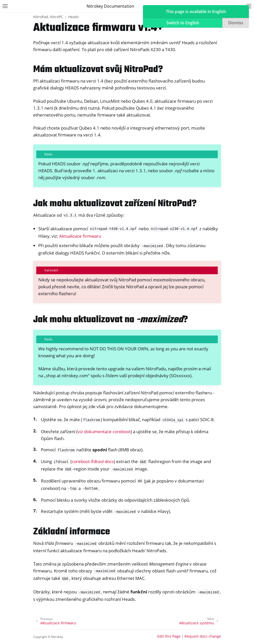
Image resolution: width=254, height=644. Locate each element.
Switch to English (183, 23)
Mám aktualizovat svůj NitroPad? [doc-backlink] (98, 70)
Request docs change (203, 636)
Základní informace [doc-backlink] (72, 532)
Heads (74, 17)
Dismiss (236, 23)
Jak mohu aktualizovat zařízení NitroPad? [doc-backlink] (115, 204)
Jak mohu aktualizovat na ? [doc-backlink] (111, 320)
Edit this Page (169, 636)
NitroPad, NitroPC (48, 17)
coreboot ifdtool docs (93, 461)
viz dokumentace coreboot (104, 432)
